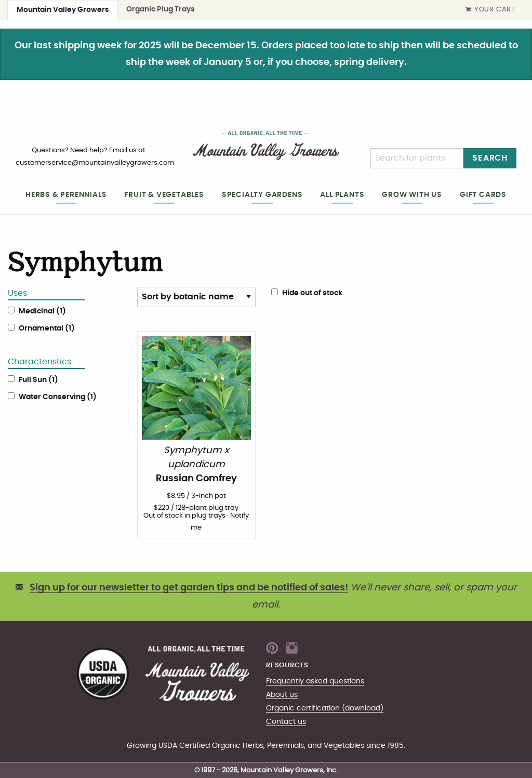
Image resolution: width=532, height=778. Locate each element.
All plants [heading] (342, 195)
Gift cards (483, 195)
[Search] (417, 158)
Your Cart (490, 10)
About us (282, 695)
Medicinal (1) (42, 311)
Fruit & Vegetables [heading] (164, 195)
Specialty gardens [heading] (262, 195)
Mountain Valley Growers (63, 10)
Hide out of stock (307, 293)
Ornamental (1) (47, 328)
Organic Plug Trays (161, 9)
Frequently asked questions (315, 681)
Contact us (286, 722)
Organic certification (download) (325, 708)
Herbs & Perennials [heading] (66, 195)
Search (490, 158)
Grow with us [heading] (412, 195)
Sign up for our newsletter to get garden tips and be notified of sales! (189, 588)
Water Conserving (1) (58, 397)
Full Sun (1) (38, 380)
